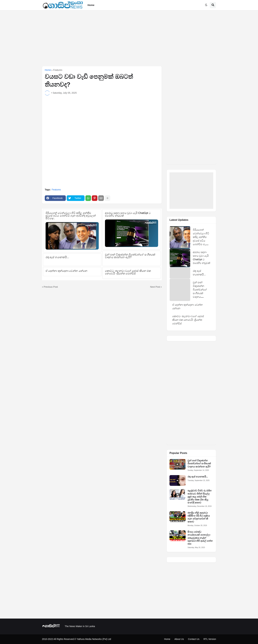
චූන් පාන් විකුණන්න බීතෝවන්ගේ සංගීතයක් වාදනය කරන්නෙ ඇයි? (199, 463)
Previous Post (51, 287)
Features (58, 70)
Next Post (155, 287)
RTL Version (210, 639)
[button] (206, 5)
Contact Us (194, 639)
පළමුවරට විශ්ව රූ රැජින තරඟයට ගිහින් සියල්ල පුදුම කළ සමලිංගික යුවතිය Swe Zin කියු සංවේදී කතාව (200, 497)
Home (48, 70)
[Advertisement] (129, 38)
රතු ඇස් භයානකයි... (198, 477)
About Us (179, 639)
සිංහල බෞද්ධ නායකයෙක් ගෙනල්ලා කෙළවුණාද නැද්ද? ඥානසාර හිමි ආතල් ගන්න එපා (200, 538)
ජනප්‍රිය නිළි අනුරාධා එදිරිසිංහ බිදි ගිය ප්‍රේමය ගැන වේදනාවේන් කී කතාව (199, 517)
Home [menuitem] (91, 5)
